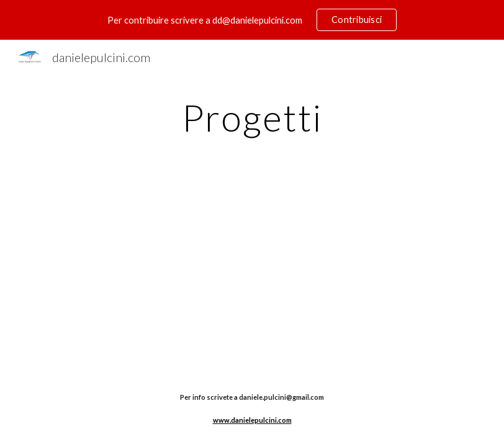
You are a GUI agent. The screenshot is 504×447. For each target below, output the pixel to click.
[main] (252, 117)
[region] (252, 20)
